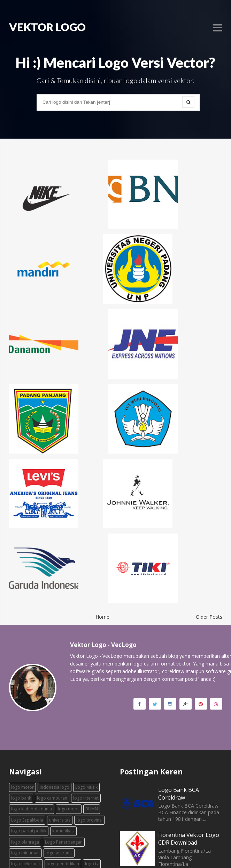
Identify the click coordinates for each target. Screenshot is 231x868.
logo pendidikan (63, 779)
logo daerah (73, 791)
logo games (46, 801)
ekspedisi (21, 812)
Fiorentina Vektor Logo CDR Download (189, 755)
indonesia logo (55, 703)
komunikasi (63, 747)
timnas (73, 812)
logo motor (22, 703)
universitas (60, 736)
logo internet (86, 714)
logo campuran (52, 714)
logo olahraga (25, 757)
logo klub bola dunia (32, 725)
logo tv (92, 779)
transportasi (48, 812)
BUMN (92, 725)
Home (102, 533)
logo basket (43, 791)
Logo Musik (86, 703)
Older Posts (209, 533)
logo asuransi (59, 769)
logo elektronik (26, 779)
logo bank (21, 714)
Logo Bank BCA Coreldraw (179, 709)
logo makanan (78, 801)
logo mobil (69, 725)
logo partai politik (29, 747)
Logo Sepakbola (27, 736)
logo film (20, 801)
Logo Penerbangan (64, 757)
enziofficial (134, 850)
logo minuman (25, 769)
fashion (18, 791)
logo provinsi (89, 736)
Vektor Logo (35, 850)
